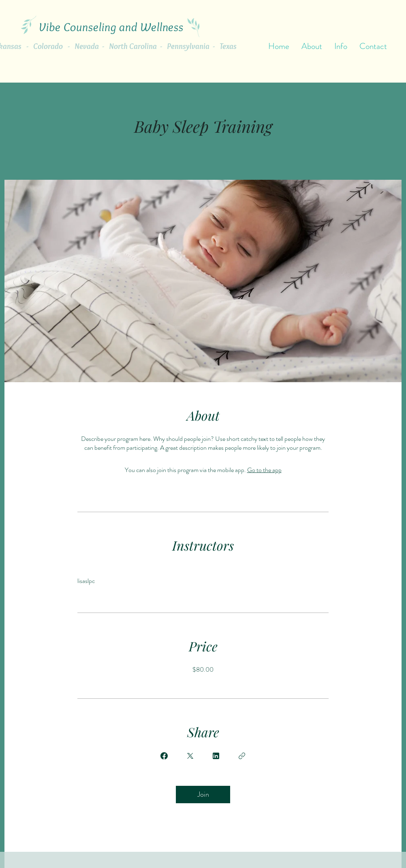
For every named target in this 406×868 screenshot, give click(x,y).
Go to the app (264, 470)
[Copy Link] (242, 756)
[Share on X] (190, 756)
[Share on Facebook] (164, 756)
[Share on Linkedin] (216, 756)
